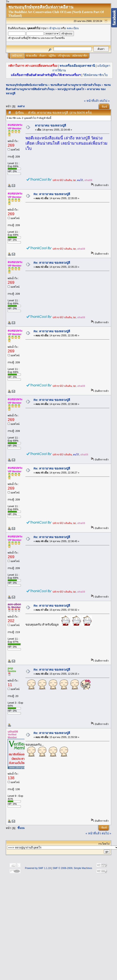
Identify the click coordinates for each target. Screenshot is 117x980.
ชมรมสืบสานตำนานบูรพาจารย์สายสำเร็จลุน (76, 85)
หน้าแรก (17, 56)
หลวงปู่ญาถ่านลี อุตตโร (71, 89)
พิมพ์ (104, 107)
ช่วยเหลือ (32, 56)
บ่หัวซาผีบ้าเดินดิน (62, 180)
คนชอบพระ (15, 125)
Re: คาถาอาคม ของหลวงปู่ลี (52, 194)
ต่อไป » (105, 101)
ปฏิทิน (52, 56)
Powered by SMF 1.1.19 (38, 868)
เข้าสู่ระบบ (54, 28)
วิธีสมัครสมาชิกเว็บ (95, 75)
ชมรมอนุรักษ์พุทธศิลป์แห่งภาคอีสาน (27, 85)
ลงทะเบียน (73, 28)
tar (74, 180)
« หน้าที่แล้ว (92, 101)
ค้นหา (43, 56)
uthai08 (88, 180)
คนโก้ (80, 180)
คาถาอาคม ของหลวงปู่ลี (50, 126)
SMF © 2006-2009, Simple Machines (72, 868)
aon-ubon (14, 604)
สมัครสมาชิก (80, 56)
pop (10, 668)
